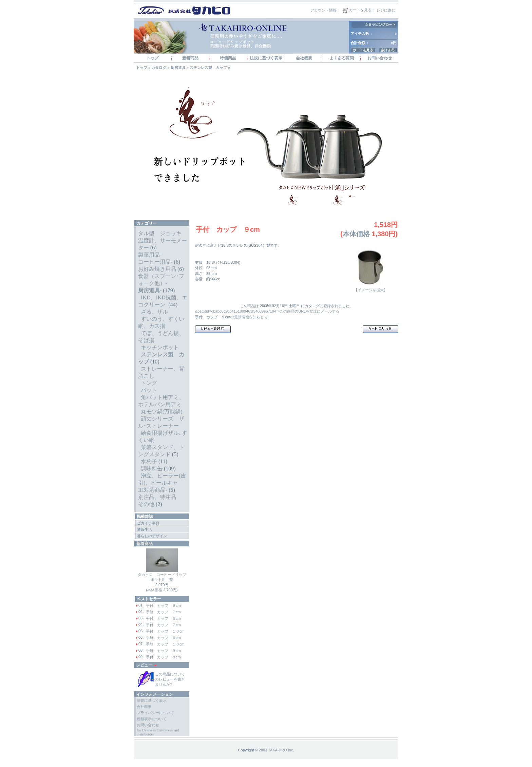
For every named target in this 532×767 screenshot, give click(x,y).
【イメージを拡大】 (370, 288)
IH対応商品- (153, 490)
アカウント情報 (324, 10)
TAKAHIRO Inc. (281, 750)
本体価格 (155, 590)
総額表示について (152, 719)
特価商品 (228, 58)
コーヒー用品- (155, 262)
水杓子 (149, 461)
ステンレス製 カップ (208, 68)
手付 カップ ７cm (163, 625)
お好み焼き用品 (157, 269)
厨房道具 (178, 68)
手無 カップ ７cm (163, 612)
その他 (146, 504)
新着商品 (190, 58)
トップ (152, 58)
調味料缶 (152, 469)
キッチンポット (160, 347)
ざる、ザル (154, 312)
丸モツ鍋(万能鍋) (162, 411)
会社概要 (304, 58)
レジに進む (386, 10)
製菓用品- (150, 255)
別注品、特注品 (157, 497)
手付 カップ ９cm (163, 605)
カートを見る (357, 10)
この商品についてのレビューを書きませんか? (170, 679)
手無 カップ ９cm (163, 651)
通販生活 (145, 529)
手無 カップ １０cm (165, 644)
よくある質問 (342, 58)
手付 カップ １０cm (165, 631)
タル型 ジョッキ (160, 233)
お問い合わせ (380, 58)
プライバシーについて (155, 713)
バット (149, 390)
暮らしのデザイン (152, 536)
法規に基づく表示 (266, 58)
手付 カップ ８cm (163, 657)
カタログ (159, 68)
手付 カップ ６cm (163, 618)
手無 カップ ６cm (163, 638)
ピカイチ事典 (148, 523)
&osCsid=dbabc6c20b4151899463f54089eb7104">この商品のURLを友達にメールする (267, 311)
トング (149, 383)
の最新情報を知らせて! (232, 317)
